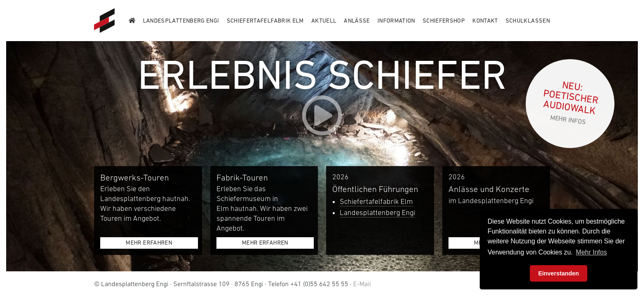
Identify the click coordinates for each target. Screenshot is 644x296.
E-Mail (362, 284)
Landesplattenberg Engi (377, 213)
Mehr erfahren (149, 243)
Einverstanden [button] (558, 273)
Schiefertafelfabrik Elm (376, 201)
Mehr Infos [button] (591, 252)
